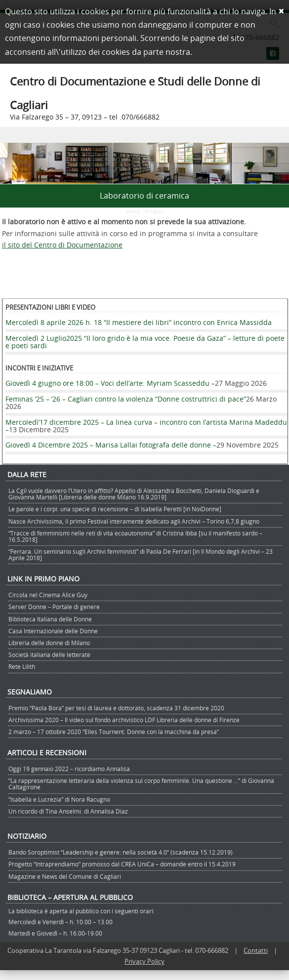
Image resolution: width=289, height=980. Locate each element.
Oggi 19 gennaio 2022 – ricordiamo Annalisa (69, 769)
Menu (144, 135)
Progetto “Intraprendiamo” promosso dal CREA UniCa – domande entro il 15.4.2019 (122, 864)
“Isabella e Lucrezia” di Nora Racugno (59, 799)
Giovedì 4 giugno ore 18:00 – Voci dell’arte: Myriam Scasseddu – (110, 383)
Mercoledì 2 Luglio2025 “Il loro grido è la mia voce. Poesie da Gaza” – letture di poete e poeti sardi (145, 342)
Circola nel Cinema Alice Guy (48, 595)
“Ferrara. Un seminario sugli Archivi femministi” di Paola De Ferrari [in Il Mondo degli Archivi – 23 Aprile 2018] (141, 554)
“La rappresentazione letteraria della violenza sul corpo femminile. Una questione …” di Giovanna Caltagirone (141, 784)
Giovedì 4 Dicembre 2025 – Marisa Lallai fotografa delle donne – (111, 445)
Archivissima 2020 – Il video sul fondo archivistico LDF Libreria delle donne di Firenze (124, 720)
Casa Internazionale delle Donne (53, 631)
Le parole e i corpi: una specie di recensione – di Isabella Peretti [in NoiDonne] (115, 509)
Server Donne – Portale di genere (54, 607)
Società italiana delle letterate (49, 654)
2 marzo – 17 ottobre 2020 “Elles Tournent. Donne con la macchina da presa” (114, 732)
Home (133, 212)
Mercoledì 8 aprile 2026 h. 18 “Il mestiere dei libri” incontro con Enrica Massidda (139, 322)
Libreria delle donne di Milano (49, 643)
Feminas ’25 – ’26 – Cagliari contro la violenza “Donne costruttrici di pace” (126, 399)
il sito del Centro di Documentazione (62, 245)
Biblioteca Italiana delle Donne (50, 619)
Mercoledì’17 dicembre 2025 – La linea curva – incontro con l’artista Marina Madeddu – (146, 426)
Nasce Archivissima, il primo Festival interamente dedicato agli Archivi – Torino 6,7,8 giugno (134, 521)
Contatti (256, 950)
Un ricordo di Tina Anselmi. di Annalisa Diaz (68, 811)
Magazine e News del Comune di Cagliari (65, 876)
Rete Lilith (22, 666)
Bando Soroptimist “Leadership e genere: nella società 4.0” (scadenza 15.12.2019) (121, 852)
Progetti (155, 212)
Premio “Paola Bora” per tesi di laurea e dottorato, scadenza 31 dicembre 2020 (116, 708)
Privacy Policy (144, 961)
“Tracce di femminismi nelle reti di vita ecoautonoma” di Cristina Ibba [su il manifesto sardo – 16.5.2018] (135, 536)
